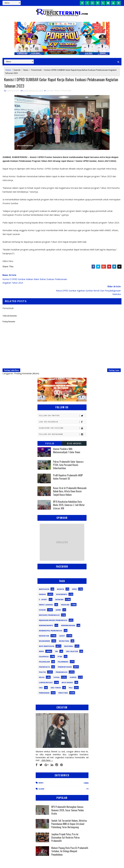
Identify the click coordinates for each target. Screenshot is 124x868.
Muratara (64, 630)
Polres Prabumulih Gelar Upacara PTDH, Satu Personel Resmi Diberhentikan (68, 454)
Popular (50, 432)
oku (41, 677)
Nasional (69, 635)
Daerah (17, 70)
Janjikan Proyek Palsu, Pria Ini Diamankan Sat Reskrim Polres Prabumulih (65, 826)
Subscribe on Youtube (63, 417)
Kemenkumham (68, 614)
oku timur (56, 677)
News (26, 70)
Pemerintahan (65, 656)
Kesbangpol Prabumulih (51, 620)
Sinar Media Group (44, 863)
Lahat (62, 625)
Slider (41, 778)
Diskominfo (62, 583)
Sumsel (73, 666)
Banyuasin (44, 578)
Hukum (42, 599)
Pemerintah (37, 70)
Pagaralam (44, 651)
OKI (56, 640)
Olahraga (44, 646)
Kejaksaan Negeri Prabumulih (53, 609)
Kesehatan (44, 625)
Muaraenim (44, 630)
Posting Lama (114, 359)
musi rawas (67, 671)
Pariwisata (44, 656)
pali (71, 677)
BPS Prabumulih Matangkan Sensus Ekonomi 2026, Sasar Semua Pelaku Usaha (68, 799)
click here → (47, 749)
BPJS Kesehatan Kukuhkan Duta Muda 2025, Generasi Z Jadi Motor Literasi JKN (69, 494)
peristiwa (63, 682)
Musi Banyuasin (47, 635)
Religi (42, 666)
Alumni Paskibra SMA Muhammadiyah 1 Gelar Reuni (67, 439)
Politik (42, 661)
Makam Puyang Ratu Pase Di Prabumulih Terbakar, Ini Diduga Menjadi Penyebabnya (70, 840)
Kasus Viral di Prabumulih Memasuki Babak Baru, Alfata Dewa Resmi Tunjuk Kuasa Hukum (70, 480)
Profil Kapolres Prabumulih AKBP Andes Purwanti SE (68, 466)
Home (8, 70)
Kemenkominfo (46, 614)
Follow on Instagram (63, 423)
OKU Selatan (72, 640)
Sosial (57, 666)
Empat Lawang (46, 594)
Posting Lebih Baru (11, 359)
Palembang (63, 651)
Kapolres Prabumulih (49, 604)
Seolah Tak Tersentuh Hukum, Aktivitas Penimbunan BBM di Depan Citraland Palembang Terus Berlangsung (69, 813)
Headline (65, 594)
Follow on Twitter (63, 405)
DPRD (74, 578)
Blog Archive (74, 432)
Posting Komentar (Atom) (27, 362)
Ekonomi (59, 589)
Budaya (61, 578)
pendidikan (44, 682)
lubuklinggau (46, 671)
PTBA (60, 646)
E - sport (43, 589)
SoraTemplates (18, 863)
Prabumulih (62, 661)
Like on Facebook (63, 411)
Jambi (58, 599)
